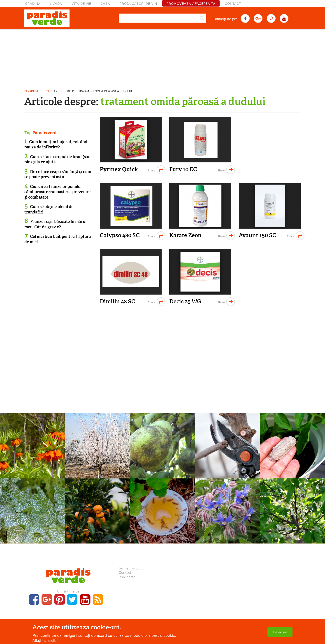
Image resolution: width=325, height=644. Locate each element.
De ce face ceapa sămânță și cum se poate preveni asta (58, 174)
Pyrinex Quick (119, 169)
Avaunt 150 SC (258, 235)
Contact (233, 4)
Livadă (56, 4)
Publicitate (127, 577)
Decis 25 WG (185, 301)
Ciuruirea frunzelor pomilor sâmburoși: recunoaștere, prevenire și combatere (57, 192)
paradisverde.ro (37, 91)
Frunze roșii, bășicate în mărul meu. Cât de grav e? (55, 224)
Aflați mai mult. (44, 641)
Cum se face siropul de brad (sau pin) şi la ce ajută (57, 159)
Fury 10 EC (183, 169)
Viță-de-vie (81, 4)
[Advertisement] (162, 58)
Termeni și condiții (133, 568)
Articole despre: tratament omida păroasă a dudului (93, 91)
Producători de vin (138, 4)
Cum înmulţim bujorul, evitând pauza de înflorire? (56, 144)
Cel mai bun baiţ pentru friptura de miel (58, 239)
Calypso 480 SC (120, 235)
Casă (105, 4)
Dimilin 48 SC (117, 301)
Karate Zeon (185, 235)
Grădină (33, 4)
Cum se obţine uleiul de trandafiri (49, 209)
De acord (280, 632)
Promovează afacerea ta (191, 4)
